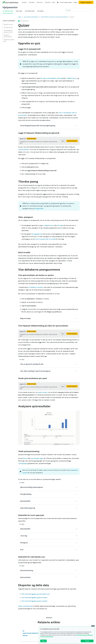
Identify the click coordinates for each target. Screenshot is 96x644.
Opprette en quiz (8, 24)
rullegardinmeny (71, 78)
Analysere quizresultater (8, 36)
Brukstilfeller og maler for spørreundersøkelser (54, 17)
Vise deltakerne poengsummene (8, 31)
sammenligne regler (37, 458)
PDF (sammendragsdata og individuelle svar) (36, 594)
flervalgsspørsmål (37, 234)
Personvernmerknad (82, 635)
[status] (49, 64)
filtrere (25, 458)
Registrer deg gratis (86, 2)
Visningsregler (23, 463)
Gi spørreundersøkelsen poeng (31, 633)
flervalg (43, 78)
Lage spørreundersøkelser (31, 17)
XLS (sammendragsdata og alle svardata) (34, 597)
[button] (49, 126)
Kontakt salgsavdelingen (66, 2)
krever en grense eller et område (45, 239)
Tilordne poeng (8, 27)
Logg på (75, 2)
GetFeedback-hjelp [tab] (30, 11)
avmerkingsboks (51, 78)
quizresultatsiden (24, 149)
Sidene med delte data (25, 606)
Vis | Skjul (22, 360)
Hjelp (20, 17)
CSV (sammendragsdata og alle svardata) (34, 601)
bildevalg (60, 78)
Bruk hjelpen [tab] (40, 11)
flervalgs (60, 225)
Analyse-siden (39, 209)
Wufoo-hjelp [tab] (19, 11)
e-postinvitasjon (42, 392)
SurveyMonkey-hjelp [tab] (8, 11)
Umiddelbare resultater (36, 287)
